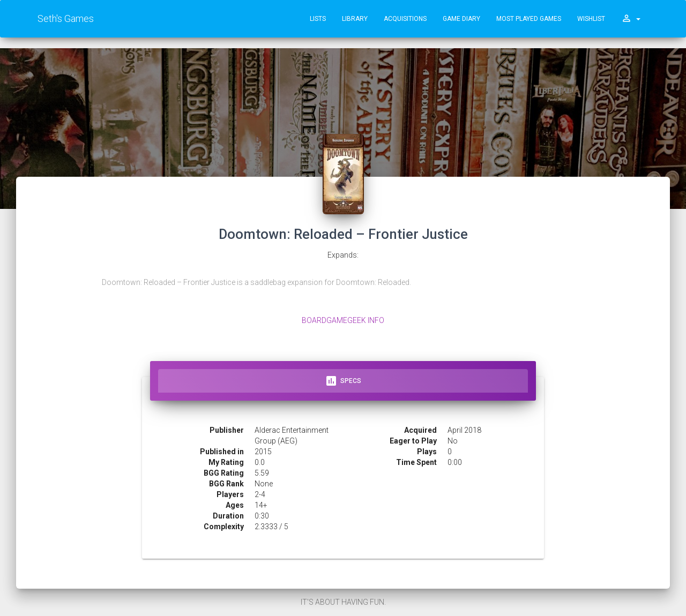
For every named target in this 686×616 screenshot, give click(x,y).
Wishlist (591, 19)
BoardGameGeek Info (343, 320)
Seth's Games (66, 18)
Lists (318, 19)
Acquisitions (405, 19)
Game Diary (461, 19)
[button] (631, 19)
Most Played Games (529, 19)
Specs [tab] (343, 381)
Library (355, 19)
